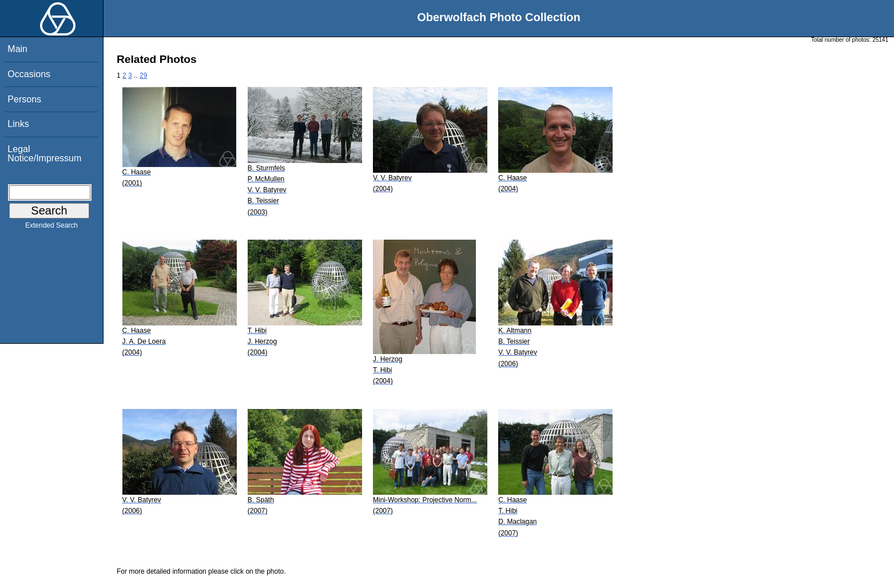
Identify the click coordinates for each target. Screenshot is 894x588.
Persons (24, 99)
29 (143, 76)
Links (18, 124)
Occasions (29, 74)
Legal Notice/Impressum (44, 154)
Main (17, 49)
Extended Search (51, 228)
